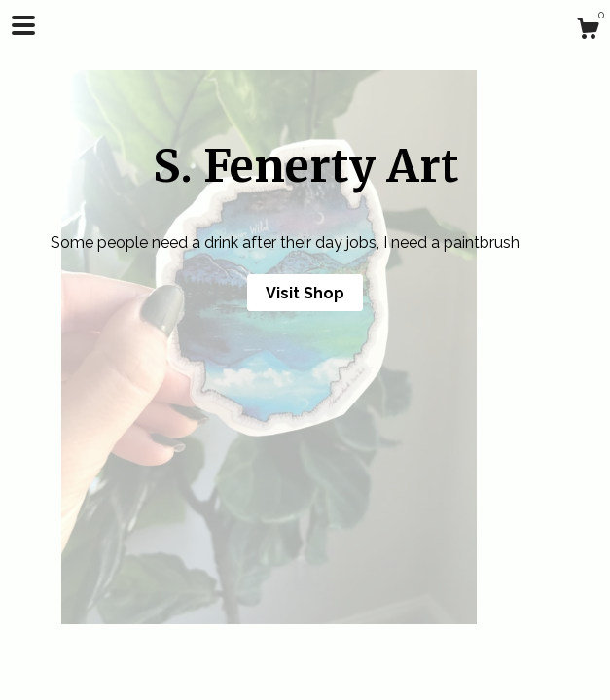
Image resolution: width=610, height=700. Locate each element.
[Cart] (588, 31)
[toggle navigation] (23, 25)
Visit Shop (305, 293)
